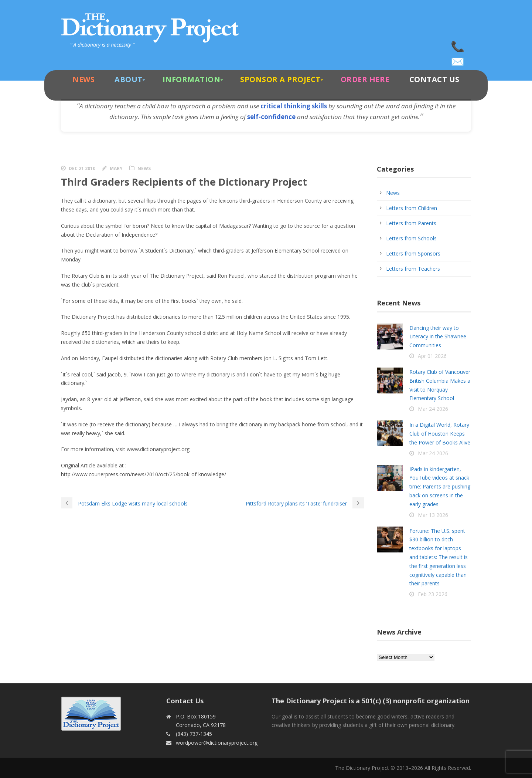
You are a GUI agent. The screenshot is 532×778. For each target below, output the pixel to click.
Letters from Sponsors (413, 253)
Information (192, 79)
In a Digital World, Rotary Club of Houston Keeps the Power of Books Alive (440, 434)
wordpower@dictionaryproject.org (458, 59)
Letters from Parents (411, 223)
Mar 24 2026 (433, 409)
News (83, 79)
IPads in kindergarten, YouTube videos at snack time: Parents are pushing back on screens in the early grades (440, 487)
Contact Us (434, 79)
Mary (116, 168)
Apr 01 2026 (432, 356)
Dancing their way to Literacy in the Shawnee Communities (438, 337)
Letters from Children (412, 208)
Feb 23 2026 (433, 594)
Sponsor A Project (280, 79)
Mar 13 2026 (433, 515)
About (129, 79)
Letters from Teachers (413, 269)
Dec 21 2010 (82, 168)
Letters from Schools (411, 238)
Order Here (365, 79)
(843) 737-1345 (458, 44)
